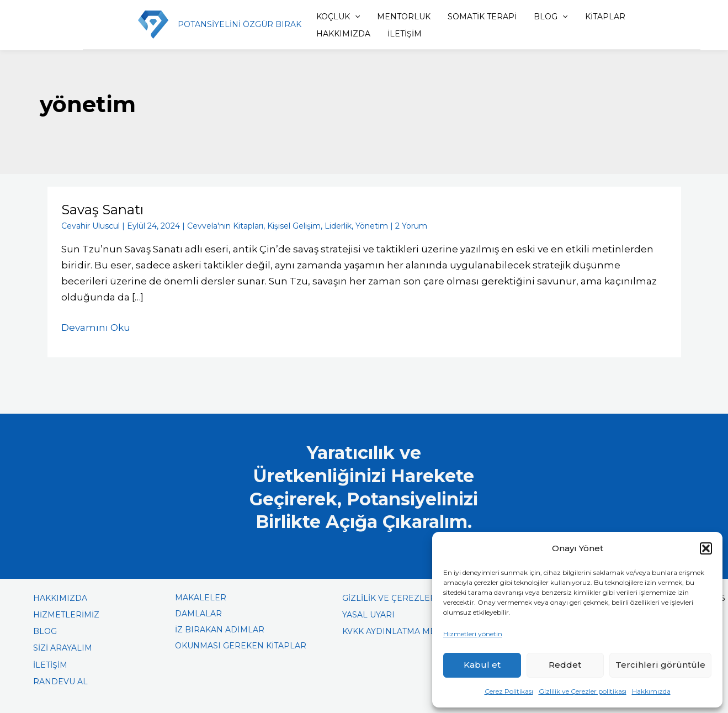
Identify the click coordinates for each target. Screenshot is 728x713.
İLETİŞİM (405, 34)
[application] (355, 17)
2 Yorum (411, 226)
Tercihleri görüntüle (660, 665)
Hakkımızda (651, 691)
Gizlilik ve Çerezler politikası (583, 691)
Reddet (565, 665)
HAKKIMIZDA (343, 34)
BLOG (551, 17)
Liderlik (338, 226)
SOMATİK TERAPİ (482, 17)
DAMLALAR (198, 614)
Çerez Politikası (509, 691)
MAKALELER (201, 598)
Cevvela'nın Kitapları (225, 226)
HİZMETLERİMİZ (66, 615)
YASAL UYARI (368, 615)
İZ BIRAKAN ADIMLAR (220, 630)
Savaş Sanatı (102, 210)
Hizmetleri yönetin (473, 634)
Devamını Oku (96, 326)
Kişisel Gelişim (294, 226)
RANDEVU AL (60, 682)
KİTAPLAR (605, 17)
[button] (706, 548)
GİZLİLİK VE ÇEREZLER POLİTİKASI (413, 598)
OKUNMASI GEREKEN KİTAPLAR (241, 646)
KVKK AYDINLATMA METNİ (395, 631)
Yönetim (372, 226)
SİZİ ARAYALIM (63, 648)
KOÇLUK (338, 17)
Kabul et (482, 665)
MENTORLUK (404, 17)
